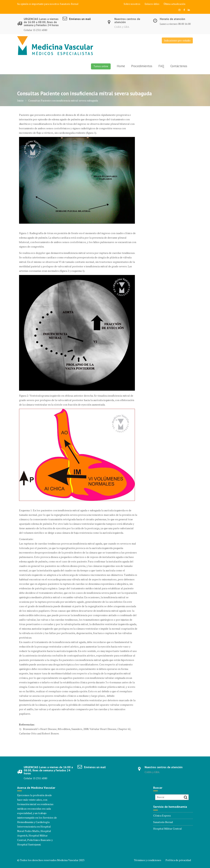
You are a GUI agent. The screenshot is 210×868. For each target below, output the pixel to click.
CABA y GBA (122, 27)
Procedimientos (142, 66)
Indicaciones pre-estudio (177, 40)
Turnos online (101, 66)
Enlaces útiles (152, 4)
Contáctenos (179, 66)
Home (121, 66)
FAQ (161, 66)
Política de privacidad (178, 860)
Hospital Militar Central (167, 829)
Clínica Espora (162, 815)
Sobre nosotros (132, 4)
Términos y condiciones (148, 860)
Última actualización (175, 4)
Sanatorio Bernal (69, 4)
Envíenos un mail (80, 19)
